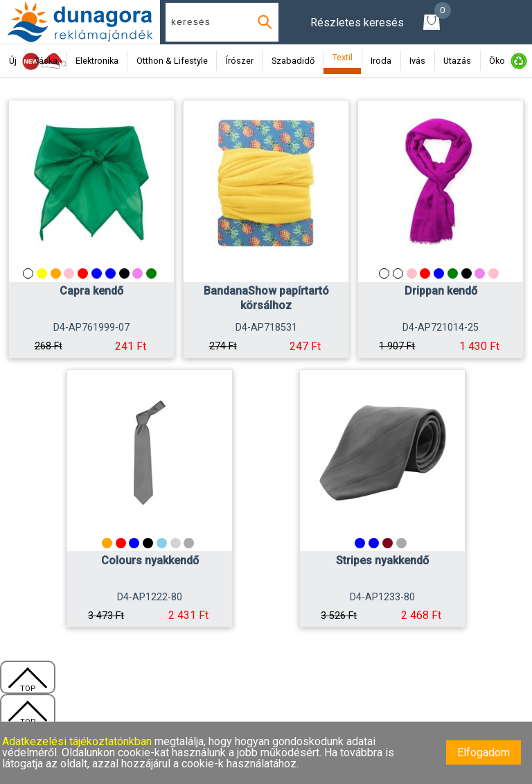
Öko (497, 61)
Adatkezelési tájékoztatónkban (78, 741)
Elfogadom (484, 752)
